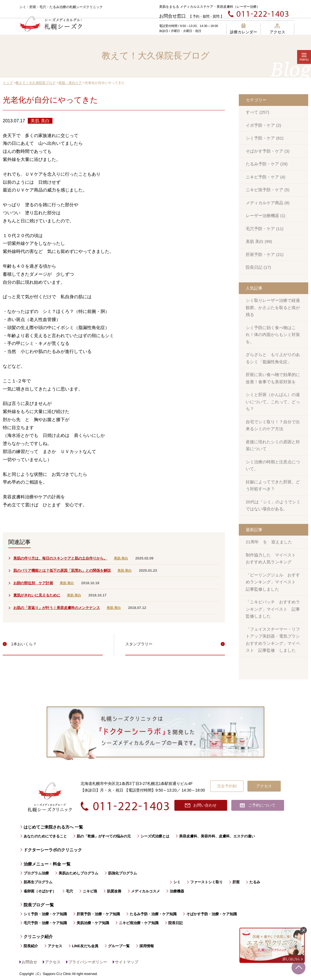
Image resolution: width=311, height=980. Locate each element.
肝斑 (236, 882)
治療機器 (177, 891)
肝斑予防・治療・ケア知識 (98, 914)
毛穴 (69, 891)
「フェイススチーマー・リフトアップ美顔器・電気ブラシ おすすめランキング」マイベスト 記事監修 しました (275, 640)
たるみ (255, 882)
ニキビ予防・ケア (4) (266, 177)
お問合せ (29, 962)
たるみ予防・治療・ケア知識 (153, 914)
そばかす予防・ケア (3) (268, 151)
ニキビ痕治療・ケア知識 (139, 923)
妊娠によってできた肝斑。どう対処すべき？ (273, 485)
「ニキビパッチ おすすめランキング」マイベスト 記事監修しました (273, 609)
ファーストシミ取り (206, 882)
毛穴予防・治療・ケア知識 (45, 923)
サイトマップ (127, 962)
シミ (177, 882)
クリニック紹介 (38, 937)
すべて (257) (257, 112)
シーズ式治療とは (155, 836)
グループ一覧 (119, 946)
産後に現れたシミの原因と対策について (273, 445)
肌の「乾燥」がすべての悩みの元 (104, 836)
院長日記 (175, 923)
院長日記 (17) (258, 267)
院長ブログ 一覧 (39, 905)
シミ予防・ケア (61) (265, 138)
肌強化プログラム (122, 873)
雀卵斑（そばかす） (40, 891)
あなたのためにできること (45, 836)
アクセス (277, 29)
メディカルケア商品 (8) (268, 203)
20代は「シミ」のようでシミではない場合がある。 (273, 505)
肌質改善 (114, 891)
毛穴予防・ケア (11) (265, 229)
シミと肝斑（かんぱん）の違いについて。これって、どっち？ (273, 402)
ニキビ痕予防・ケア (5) (268, 190)
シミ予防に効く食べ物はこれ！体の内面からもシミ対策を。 (273, 335)
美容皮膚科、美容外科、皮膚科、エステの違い (217, 836)
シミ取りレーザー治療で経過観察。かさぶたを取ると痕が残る (273, 307)
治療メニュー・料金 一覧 (47, 864)
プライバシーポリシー (88, 962)
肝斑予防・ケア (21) (265, 254)
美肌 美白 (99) (259, 241)
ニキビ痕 (90, 891)
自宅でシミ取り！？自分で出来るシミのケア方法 (273, 425)
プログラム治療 (36, 873)
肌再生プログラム (38, 882)
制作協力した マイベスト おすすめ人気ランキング (273, 559)
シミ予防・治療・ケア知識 (45, 914)
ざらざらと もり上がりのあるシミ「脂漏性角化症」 (273, 358)
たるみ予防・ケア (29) (267, 164)
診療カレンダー (244, 29)
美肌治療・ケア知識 (93, 923)
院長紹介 (31, 946)
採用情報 (147, 946)
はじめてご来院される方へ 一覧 (53, 827)
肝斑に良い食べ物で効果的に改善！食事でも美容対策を (273, 378)
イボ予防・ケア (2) (264, 125)
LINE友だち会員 (85, 946)
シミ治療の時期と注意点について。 (273, 465)
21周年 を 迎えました (269, 542)
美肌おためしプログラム (78, 873)
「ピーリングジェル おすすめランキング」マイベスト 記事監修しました (273, 582)
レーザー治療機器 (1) (266, 216)
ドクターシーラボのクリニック (53, 850)
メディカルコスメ (146, 891)
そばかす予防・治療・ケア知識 (212, 914)
